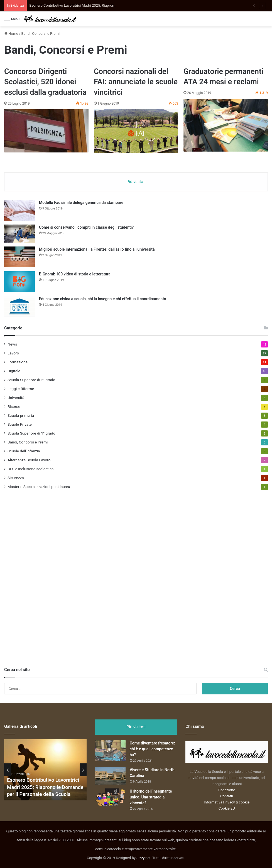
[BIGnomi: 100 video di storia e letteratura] (19, 282)
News (12, 344)
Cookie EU (227, 808)
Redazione (227, 790)
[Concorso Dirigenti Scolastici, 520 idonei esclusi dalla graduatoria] (46, 131)
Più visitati (136, 182)
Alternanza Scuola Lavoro (29, 460)
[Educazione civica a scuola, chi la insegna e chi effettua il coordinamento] (19, 306)
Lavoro (13, 353)
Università (16, 398)
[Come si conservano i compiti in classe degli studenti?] (19, 234)
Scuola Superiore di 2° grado (31, 380)
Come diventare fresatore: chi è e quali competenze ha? (152, 749)
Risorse (14, 406)
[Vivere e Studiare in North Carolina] (110, 776)
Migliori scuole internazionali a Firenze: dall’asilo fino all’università (97, 249)
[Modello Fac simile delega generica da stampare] (19, 210)
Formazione (18, 362)
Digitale (14, 371)
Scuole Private (20, 424)
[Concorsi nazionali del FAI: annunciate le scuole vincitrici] (136, 131)
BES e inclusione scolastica (31, 469)
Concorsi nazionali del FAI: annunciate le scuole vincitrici (136, 82)
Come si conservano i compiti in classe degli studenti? (86, 227)
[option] (45, 770)
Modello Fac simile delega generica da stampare (81, 203)
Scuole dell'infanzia (24, 451)
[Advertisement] (46, 582)
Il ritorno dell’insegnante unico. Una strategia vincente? (151, 797)
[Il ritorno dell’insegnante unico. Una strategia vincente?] (110, 797)
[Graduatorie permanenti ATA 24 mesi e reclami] (226, 125)
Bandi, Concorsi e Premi (28, 442)
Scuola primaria (21, 415)
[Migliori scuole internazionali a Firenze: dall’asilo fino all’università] (19, 257)
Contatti (227, 796)
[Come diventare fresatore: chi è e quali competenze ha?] (110, 751)
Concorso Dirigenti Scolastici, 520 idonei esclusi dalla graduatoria (45, 82)
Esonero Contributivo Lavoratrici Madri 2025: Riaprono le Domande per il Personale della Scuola (45, 787)
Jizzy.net (143, 858)
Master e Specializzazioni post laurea (39, 487)
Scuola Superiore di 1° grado (31, 433)
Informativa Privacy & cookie (227, 802)
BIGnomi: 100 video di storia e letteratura (75, 274)
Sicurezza (16, 478)
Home (11, 34)
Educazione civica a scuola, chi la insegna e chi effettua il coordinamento (103, 299)
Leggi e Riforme (21, 389)
